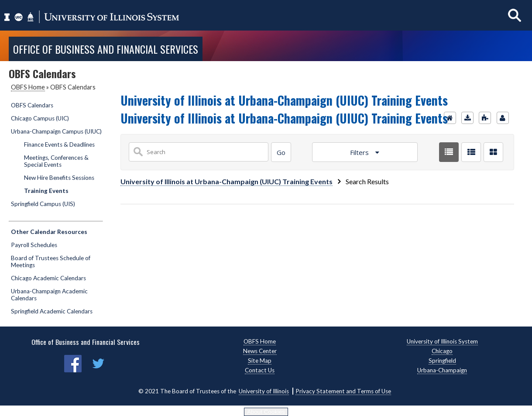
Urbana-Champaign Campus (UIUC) (56, 131)
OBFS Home (28, 87)
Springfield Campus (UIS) (43, 204)
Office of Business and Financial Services (106, 49)
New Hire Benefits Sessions (59, 178)
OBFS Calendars (32, 105)
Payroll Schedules (34, 245)
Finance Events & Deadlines (59, 144)
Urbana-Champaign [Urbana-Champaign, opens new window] (442, 370)
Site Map (260, 361)
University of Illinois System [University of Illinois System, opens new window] (442, 341)
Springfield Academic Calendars (52, 311)
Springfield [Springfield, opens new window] (442, 361)
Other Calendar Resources (49, 232)
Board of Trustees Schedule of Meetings (51, 261)
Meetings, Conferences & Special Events (56, 161)
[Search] (281, 152)
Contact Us (260, 370)
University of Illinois (264, 391)
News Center (260, 351)
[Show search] (515, 15)
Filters (360, 152)
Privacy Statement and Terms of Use (343, 391)
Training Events (46, 191)
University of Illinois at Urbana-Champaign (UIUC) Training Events (227, 181)
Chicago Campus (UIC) (40, 118)
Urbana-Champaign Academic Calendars (49, 295)
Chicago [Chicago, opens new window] (442, 351)
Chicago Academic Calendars (48, 278)
